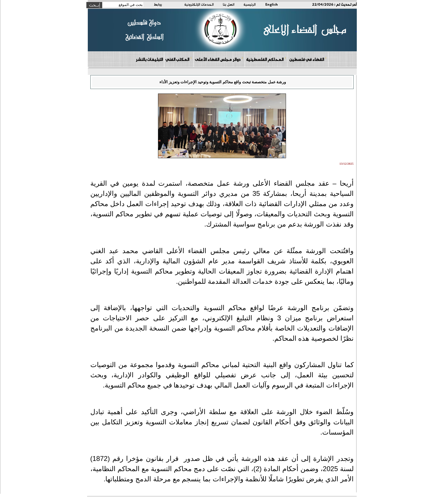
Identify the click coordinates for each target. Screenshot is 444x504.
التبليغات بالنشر (149, 59)
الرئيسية (250, 4)
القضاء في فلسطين (308, 59)
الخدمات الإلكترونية (199, 4)
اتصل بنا (229, 4)
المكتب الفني (179, 59)
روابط (158, 4)
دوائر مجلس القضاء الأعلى (219, 59)
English (272, 4)
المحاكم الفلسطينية (266, 59)
